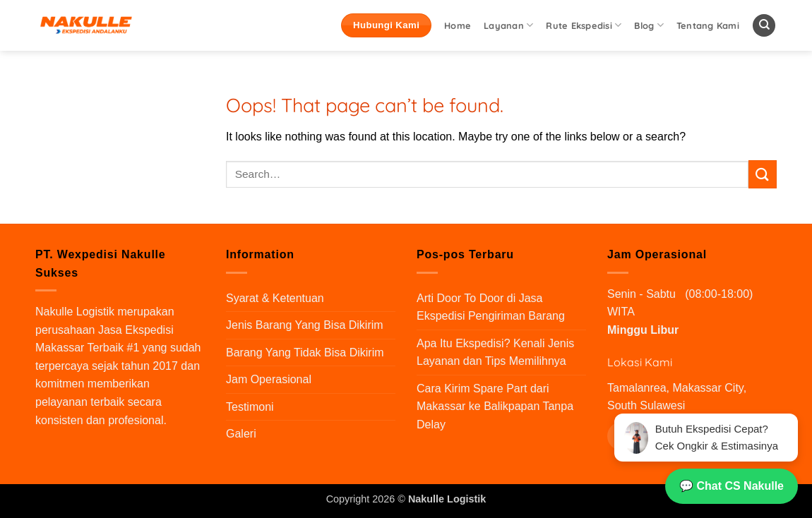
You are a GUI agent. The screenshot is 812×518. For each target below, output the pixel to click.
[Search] (764, 26)
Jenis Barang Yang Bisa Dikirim (305, 325)
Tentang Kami (708, 25)
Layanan (508, 25)
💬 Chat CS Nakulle (732, 486)
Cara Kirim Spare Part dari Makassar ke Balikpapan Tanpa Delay (495, 406)
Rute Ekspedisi (584, 25)
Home (458, 25)
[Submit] (763, 174)
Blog (649, 25)
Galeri (241, 434)
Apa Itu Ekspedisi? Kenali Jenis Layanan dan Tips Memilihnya (495, 353)
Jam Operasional (269, 379)
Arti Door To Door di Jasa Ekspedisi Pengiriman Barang (491, 307)
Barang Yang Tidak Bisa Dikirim (305, 353)
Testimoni (250, 407)
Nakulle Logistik (75, 312)
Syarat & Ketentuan (275, 298)
